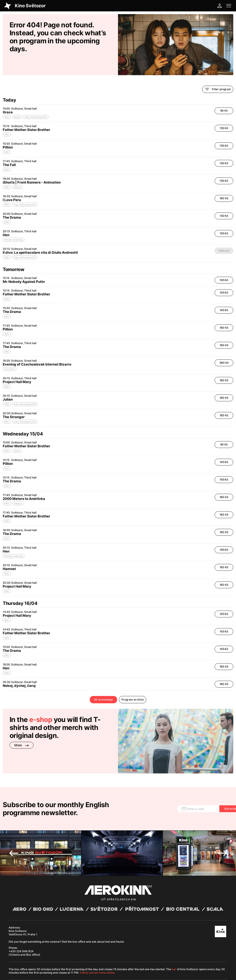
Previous (14, 820)
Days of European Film (36, 101)
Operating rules (72, 957)
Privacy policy (53, 957)
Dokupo (18, 488)
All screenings (103, 684)
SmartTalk (10, 354)
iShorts (17, 172)
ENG (7, 101)
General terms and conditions (26, 957)
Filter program (218, 74)
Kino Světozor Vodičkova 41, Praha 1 (23, 899)
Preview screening (14, 224)
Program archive (133, 684)
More (22, 730)
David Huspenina (48, 954)
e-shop (41, 704)
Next (222, 820)
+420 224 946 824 (21, 918)
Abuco (24, 954)
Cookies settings (92, 957)
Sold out (224, 235)
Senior (17, 101)
